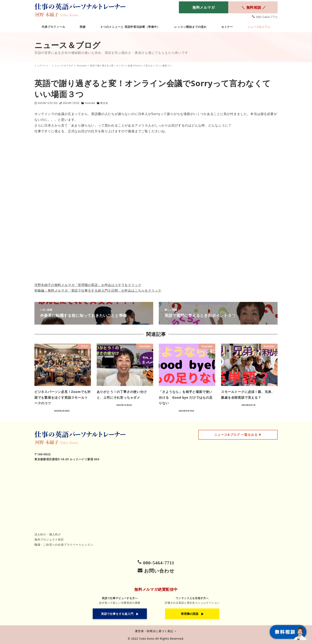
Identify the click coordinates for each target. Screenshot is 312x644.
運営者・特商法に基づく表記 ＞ (156, 631)
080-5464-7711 (267, 17)
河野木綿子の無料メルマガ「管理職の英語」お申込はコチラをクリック (88, 285)
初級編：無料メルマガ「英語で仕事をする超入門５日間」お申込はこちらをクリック (98, 290)
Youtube (90, 103)
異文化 (104, 103)
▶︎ (238, 435)
